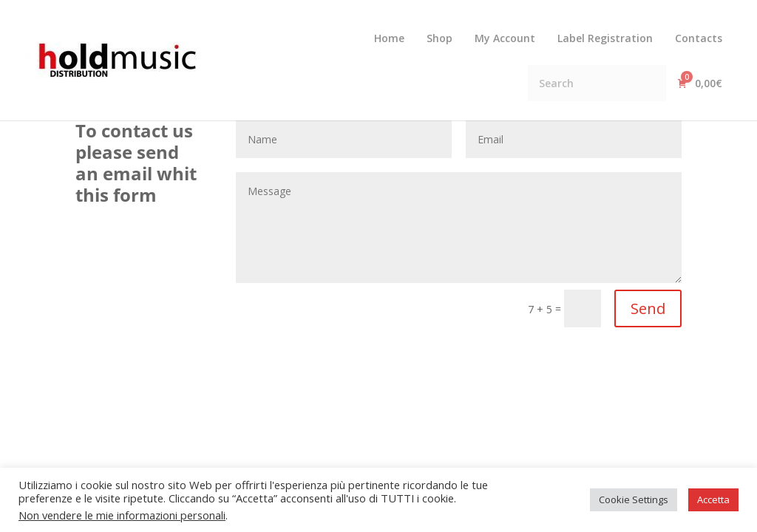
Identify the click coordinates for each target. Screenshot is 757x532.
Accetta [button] (713, 499)
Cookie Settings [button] (634, 499)
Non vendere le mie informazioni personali (122, 515)
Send (648, 308)
